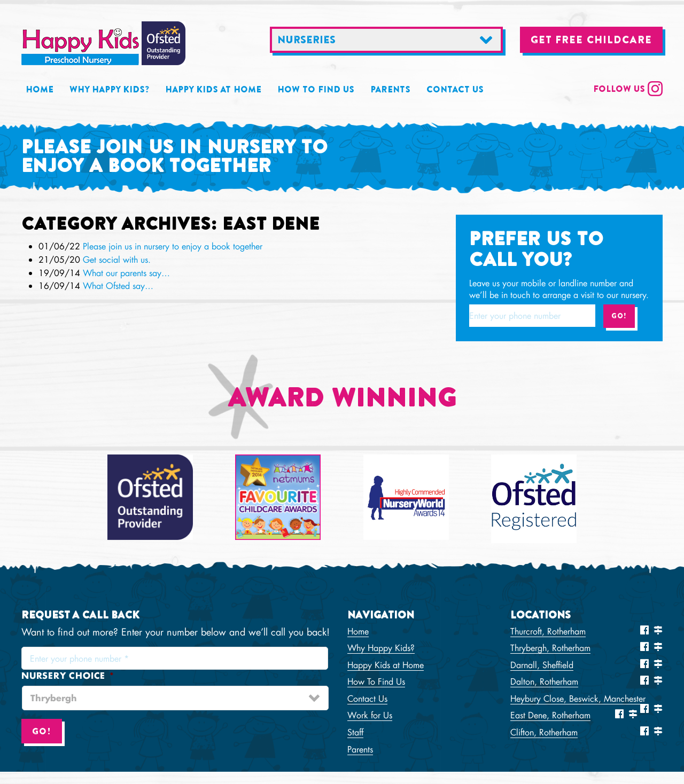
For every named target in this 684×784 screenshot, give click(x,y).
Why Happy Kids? (109, 89)
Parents (390, 89)
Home (40, 89)
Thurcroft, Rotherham (548, 631)
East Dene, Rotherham (550, 715)
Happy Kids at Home (213, 89)
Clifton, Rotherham (544, 732)
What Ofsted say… (118, 285)
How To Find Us (316, 89)
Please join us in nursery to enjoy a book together (173, 246)
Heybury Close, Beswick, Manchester (578, 698)
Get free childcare (591, 40)
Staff (355, 732)
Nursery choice (68, 676)
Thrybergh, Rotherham (550, 648)
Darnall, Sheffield (542, 665)
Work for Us (370, 715)
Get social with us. (117, 259)
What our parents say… (126, 273)
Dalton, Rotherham (544, 681)
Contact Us (455, 89)
